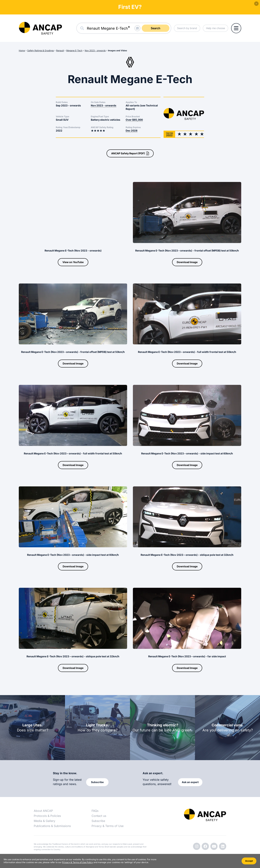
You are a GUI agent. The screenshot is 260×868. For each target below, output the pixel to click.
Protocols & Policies (47, 816)
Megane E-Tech (74, 51)
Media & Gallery (45, 821)
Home (22, 51)
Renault (60, 51)
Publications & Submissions (52, 826)
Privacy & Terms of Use (108, 826)
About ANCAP (43, 811)
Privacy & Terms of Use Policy (78, 862)
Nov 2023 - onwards (95, 51)
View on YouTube (73, 262)
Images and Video (117, 51)
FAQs (95, 811)
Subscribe (98, 821)
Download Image (187, 262)
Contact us (99, 816)
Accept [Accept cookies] (249, 861)
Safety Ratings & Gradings (41, 51)
